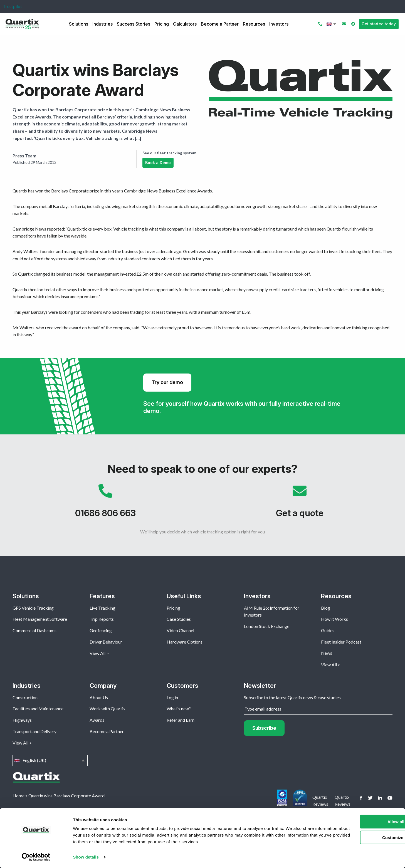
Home (18, 796)
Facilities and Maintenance (38, 709)
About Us (99, 697)
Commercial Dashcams (34, 630)
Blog (326, 608)
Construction (25, 697)
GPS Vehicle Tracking (33, 608)
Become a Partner (220, 24)
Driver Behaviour (106, 642)
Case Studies (179, 619)
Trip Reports (102, 619)
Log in (172, 697)
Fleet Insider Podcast (341, 642)
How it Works (334, 619)
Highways (22, 720)
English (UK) (332, 24)
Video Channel (180, 630)
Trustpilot (12, 6)
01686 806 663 (105, 504)
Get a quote (300, 504)
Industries (103, 24)
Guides (328, 630)
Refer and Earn (181, 720)
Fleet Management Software (40, 619)
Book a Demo (158, 163)
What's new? (179, 709)
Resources (254, 24)
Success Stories (134, 24)
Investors (279, 24)
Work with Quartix (108, 709)
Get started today (379, 24)
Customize (359, 837)
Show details (86, 857)
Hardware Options (185, 642)
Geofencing (101, 630)
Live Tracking (103, 608)
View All (97, 653)
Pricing (162, 24)
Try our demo (167, 382)
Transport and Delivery (34, 731)
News (327, 653)
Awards (97, 720)
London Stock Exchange (267, 626)
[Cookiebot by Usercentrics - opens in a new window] (36, 857)
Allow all (359, 822)
